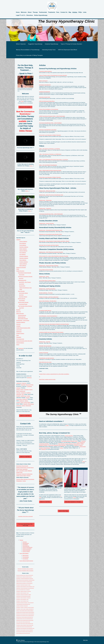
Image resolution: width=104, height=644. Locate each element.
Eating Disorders (20, 313)
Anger (18, 269)
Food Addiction (23, 245)
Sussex (21, 476)
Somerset (24, 474)
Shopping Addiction (24, 256)
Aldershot (24, 383)
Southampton (29, 474)
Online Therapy (20, 622)
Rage (18, 335)
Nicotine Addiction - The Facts (46, 293)
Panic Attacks (24, 297)
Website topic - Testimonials (45, 200)
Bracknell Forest (30, 385)
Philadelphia (19, 481)
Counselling (25, 545)
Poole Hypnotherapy (19, 604)
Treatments (44, 449)
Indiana (22, 479)
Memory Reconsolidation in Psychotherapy (49, 109)
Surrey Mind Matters (24, 553)
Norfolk (18, 472)
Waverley (25, 404)
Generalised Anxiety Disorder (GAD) (69, 441)
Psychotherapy (26, 546)
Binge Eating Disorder (23, 319)
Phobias (23, 300)
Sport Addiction (23, 260)
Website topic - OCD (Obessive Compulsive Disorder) (51, 252)
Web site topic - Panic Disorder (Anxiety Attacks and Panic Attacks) (54, 241)
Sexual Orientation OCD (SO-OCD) (24, 341)
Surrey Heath (27, 402)
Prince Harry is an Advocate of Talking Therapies (50, 135)
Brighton (18, 468)
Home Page (27, 575)
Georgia (18, 479)
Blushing (18, 310)
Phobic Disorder (22, 299)
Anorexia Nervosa (22, 315)
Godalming (23, 393)
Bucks (25, 468)
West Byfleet (31, 404)
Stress (62, 448)
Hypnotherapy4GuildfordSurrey (25, 579)
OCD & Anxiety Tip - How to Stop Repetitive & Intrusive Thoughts (54, 256)
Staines (26, 401)
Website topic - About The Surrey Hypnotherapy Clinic (51, 195)
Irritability (18, 326)
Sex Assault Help (20, 339)
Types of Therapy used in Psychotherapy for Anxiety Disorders (53, 75)
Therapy (21, 540)
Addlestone (19, 383)
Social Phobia (24, 304)
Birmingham (19, 466)
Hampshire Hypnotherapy (24, 603)
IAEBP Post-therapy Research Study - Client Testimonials (52, 116)
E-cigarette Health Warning (45, 310)
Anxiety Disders (20, 271)
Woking (23, 406)
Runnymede (19, 399)
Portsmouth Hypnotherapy (24, 588)
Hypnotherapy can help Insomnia (46, 358)
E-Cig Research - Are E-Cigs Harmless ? (48, 316)
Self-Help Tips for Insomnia (45, 346)
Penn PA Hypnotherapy (24, 596)
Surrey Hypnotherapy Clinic (22, 590)
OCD (22, 278)
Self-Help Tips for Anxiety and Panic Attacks (49, 245)
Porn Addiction (23, 253)
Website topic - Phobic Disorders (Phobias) (49, 266)
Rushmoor (25, 399)
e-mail (67, 425)
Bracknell (23, 385)
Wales (25, 476)
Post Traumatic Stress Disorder (25, 306)
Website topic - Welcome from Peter (47, 191)
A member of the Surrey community (25, 516)
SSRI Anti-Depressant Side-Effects (47, 101)
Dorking (18, 390)
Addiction (18, 240)
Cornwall (28, 468)
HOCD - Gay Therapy (26, 282)
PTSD (22, 308)
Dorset (18, 469)
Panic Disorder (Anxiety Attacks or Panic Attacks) (69, 444)
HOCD (23, 284)
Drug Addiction (23, 243)
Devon (32, 468)
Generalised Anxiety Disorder (25, 273)
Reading (28, 398)
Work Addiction (23, 266)
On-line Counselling (27, 549)
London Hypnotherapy (28, 624)
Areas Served (31, 575)
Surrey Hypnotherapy (29, 587)
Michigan (26, 479)
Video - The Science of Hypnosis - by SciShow (50, 149)
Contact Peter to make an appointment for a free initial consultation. (54, 374)
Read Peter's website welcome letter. (47, 379)
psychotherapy (22, 606)
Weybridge (19, 406)
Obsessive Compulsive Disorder (25, 277)
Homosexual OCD (22, 280)
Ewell (18, 391)
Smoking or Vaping (78, 445)
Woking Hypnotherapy (24, 593)
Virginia (24, 481)
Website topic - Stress (44, 277)
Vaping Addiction (23, 264)
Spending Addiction (24, 258)
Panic (22, 295)
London (28, 396)
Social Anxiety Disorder (23, 302)
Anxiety (23, 275)
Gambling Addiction (24, 247)
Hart (23, 394)
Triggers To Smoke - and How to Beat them (49, 297)
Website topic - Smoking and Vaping (47, 289)
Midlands (30, 471)
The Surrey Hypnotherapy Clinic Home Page (25, 525)
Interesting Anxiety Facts (45, 97)
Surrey (22, 402)
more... (31, 166)
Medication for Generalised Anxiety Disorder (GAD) (51, 234)
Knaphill (18, 396)
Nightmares (19, 332)
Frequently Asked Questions (45, 71)
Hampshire (19, 394)
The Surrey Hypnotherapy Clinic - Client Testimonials (51, 214)
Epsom (31, 390)
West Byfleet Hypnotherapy (24, 585)
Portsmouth (19, 474)
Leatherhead (23, 396)
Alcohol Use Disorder (21, 267)
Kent (17, 471)
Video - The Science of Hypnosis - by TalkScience (50, 154)
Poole (21, 472)
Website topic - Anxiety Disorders (47, 223)
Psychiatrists (25, 559)
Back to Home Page (63, 511)
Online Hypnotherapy (23, 587)
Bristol (22, 468)
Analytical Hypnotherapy (45, 92)
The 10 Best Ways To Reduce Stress (47, 281)
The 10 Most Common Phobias (46, 270)
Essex (21, 469)
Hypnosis (25, 542)
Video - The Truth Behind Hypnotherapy (48, 165)
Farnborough (22, 391)
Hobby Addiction (23, 249)
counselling (22, 607)
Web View (85, 640)
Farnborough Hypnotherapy (24, 595)
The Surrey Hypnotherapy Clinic (21, 575)
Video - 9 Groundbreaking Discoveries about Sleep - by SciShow (54, 160)
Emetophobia (19, 320)
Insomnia (83, 441)
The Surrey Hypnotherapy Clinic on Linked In (25, 569)
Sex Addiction (23, 254)
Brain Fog (19, 312)
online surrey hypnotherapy (22, 632)
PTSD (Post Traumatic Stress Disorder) (57, 445)
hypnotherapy (26, 607)
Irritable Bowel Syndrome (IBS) (23, 328)
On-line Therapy (26, 551)
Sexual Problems (20, 343)
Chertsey (18, 388)
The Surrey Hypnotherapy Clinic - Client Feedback (50, 123)
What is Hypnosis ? (43, 81)
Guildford (28, 393)
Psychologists (26, 557)
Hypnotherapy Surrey (19, 577)
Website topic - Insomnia (45, 342)
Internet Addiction (23, 251)
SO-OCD (23, 286)
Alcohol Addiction (23, 241)
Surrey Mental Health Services (26, 561)
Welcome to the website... (25, 107)
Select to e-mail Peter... (45, 502)
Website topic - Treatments (45, 208)
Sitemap (23, 640)
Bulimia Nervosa (22, 317)
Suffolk (18, 476)
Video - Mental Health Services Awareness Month (50, 170)
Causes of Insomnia (44, 353)
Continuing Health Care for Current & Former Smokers (51, 332)
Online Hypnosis (23, 624)
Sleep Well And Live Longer (45, 362)
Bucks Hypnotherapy (29, 632)
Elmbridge (26, 390)
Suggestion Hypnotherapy (45, 85)
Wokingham (28, 406)
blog (27, 583)
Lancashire (21, 471)
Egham (22, 390)
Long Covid (19, 330)
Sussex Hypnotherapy (23, 625)
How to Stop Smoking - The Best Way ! (48, 301)
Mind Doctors (26, 555)
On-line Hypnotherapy (27, 547)
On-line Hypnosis (26, 550)
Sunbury (18, 402)
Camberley (29, 386)
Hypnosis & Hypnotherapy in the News (48, 130)
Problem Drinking (20, 333)
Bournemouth (25, 466)
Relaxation (19, 337)
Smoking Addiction (24, 262)
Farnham (18, 393)
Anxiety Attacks (24, 293)
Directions (29, 378)
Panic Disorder (21, 291)
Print (18, 640)
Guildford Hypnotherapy (24, 591)
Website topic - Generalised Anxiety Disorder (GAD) (51, 230)
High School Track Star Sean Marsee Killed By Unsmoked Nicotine (54, 324)
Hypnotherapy (26, 543)
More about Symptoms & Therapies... (74, 502)
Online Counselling (25, 622)
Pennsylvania (31, 479)
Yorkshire (28, 476)
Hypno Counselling (23, 630)
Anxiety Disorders (69, 436)
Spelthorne (22, 401)
